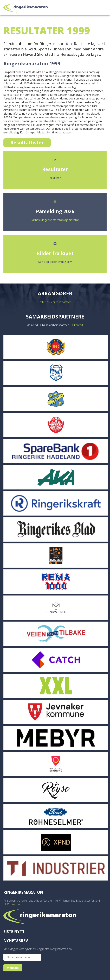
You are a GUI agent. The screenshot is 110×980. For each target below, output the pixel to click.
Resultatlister (27, 142)
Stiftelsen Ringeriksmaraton (55, 302)
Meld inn (13, 968)
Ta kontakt (77, 325)
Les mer (16, 904)
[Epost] (22, 957)
